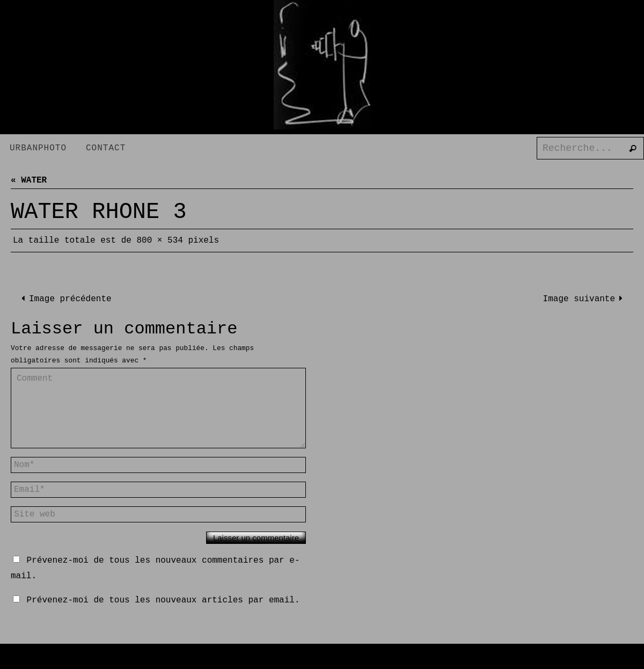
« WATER (29, 180)
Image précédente (64, 299)
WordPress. (376, 660)
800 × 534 (159, 241)
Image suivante (585, 299)
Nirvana (328, 660)
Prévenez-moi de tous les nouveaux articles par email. (163, 600)
